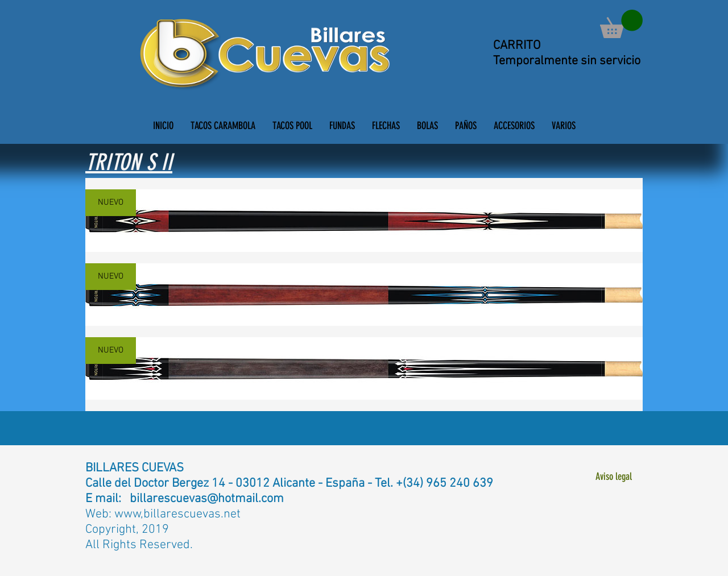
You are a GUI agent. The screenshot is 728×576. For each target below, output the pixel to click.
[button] (621, 24)
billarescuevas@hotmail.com (207, 499)
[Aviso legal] (613, 477)
